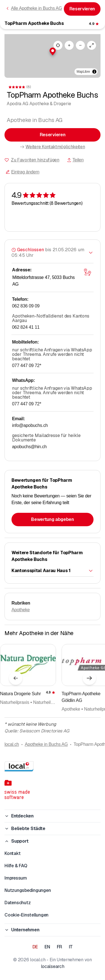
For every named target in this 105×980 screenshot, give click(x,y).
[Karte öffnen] (87, 272)
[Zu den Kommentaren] (94, 24)
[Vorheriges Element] (16, 678)
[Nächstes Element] (89, 678)
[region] (53, 56)
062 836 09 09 (26, 306)
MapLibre (83, 72)
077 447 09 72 (27, 366)
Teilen (75, 160)
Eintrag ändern (22, 172)
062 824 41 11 (26, 327)
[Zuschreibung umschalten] (94, 72)
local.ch (12, 744)
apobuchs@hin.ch (29, 447)
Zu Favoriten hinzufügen (35, 160)
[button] (53, 51)
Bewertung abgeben (53, 519)
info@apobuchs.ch (30, 425)
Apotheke (21, 610)
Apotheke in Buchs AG (46, 744)
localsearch (53, 966)
